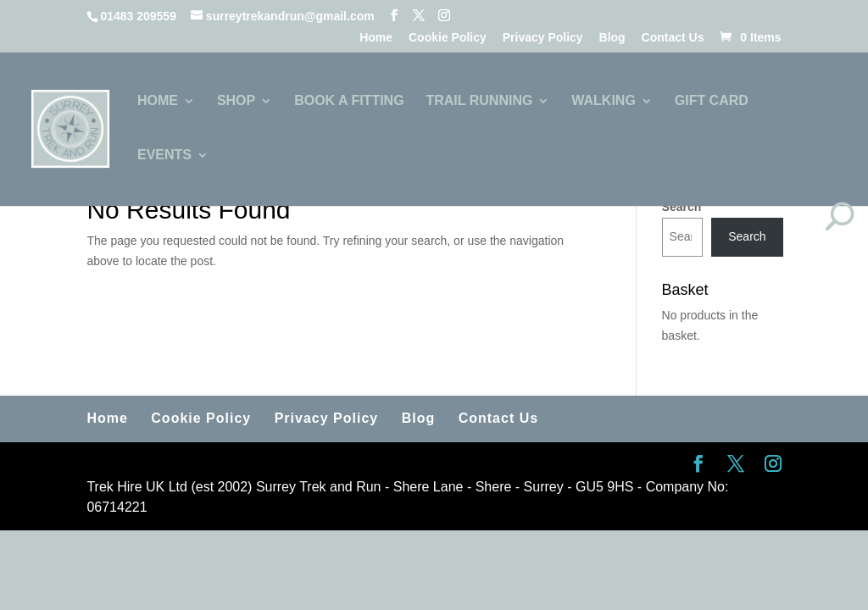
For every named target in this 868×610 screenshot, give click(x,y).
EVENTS (164, 155)
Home (376, 38)
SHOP (236, 101)
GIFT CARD (712, 101)
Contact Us (673, 38)
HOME (158, 101)
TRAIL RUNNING (479, 101)
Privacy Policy (543, 38)
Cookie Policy (448, 38)
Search (682, 207)
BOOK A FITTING (349, 101)
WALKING (604, 101)
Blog (612, 38)
